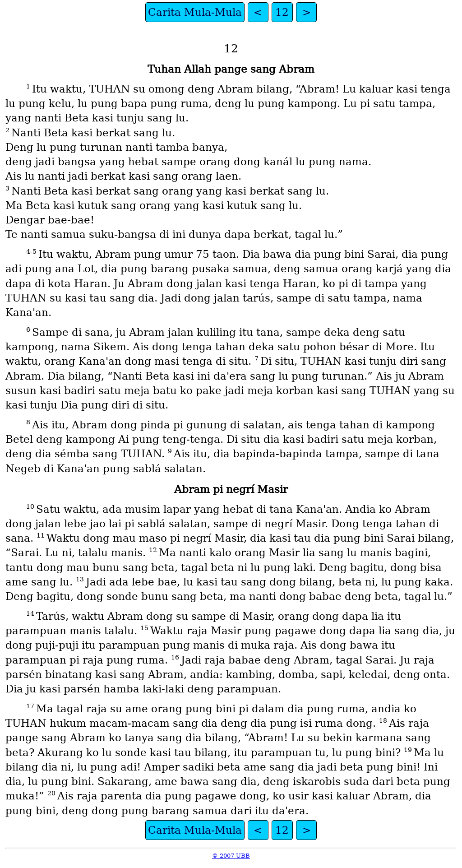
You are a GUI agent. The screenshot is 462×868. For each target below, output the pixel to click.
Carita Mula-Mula (195, 12)
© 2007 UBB (231, 856)
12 (282, 12)
